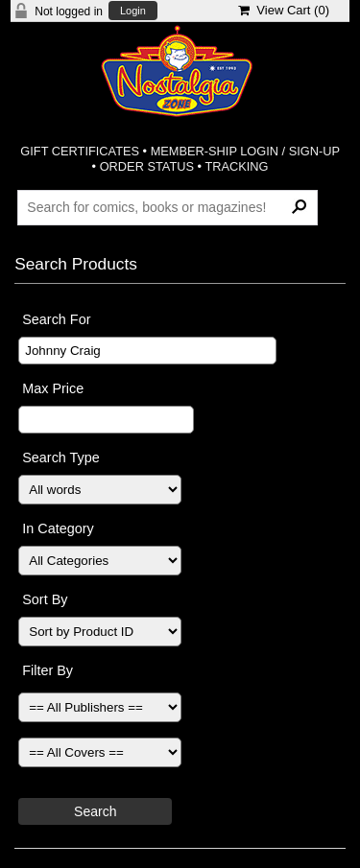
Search (95, 811)
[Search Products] (168, 207)
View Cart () (284, 10)
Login (133, 11)
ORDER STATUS (147, 166)
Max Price (53, 388)
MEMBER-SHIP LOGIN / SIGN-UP (245, 151)
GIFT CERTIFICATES (80, 151)
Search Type (61, 457)
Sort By (45, 599)
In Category (58, 528)
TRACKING (236, 166)
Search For (56, 319)
